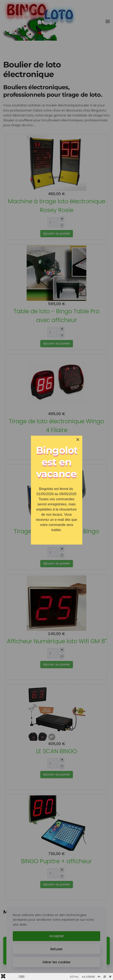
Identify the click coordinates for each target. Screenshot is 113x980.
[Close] (78, 440)
